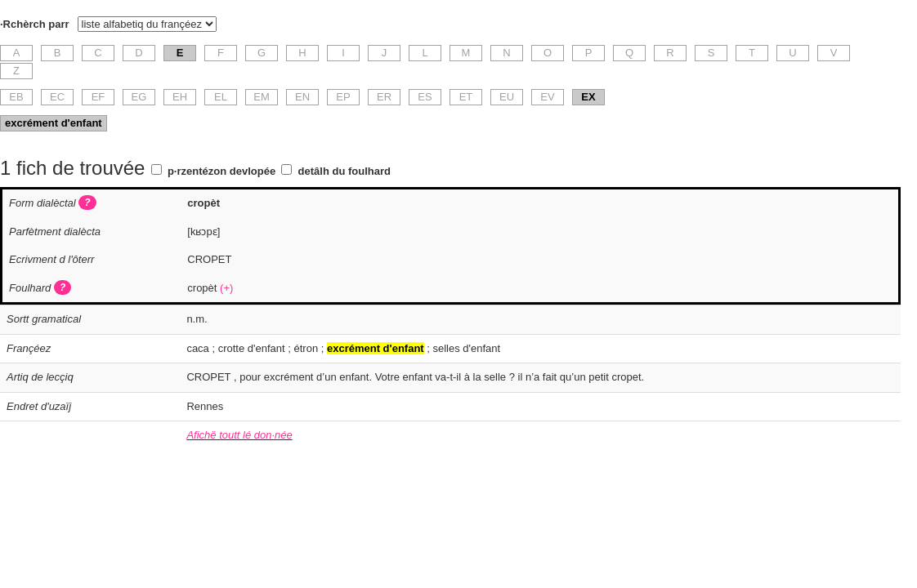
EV (547, 97)
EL (221, 97)
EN (302, 97)
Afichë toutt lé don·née (239, 435)
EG (139, 97)
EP (343, 97)
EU (507, 97)
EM (262, 97)
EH (180, 97)
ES (425, 97)
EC (57, 97)
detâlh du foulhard (344, 171)
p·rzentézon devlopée (221, 171)
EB (16, 97)
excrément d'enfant (54, 123)
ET (466, 97)
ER (384, 97)
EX (588, 97)
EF (98, 97)
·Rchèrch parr (35, 24)
